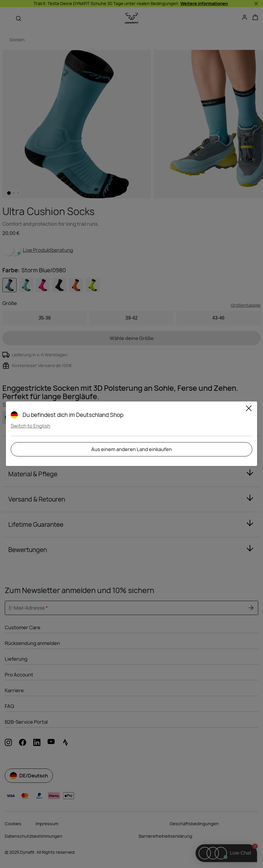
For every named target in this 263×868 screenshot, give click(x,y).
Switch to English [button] (30, 426)
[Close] (249, 409)
